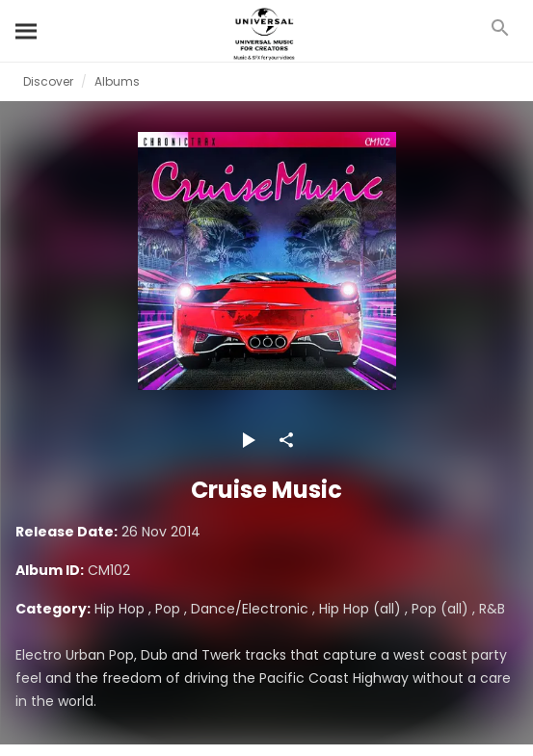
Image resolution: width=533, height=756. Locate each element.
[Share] (286, 440)
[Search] (27, 31)
